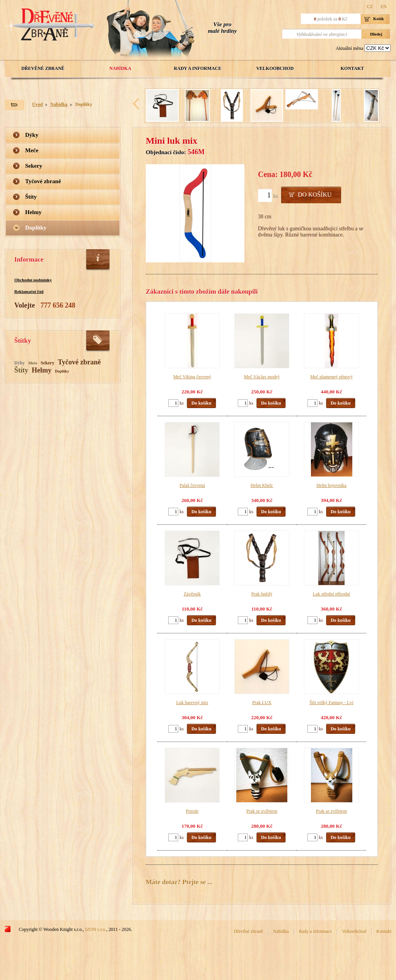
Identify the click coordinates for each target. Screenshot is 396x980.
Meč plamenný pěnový (331, 377)
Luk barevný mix (192, 703)
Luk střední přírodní (332, 594)
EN (384, 7)
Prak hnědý (262, 594)
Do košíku (315, 195)
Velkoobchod (275, 68)
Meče (32, 150)
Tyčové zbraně (43, 181)
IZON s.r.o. (96, 929)
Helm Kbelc (262, 485)
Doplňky (84, 104)
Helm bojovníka (331, 485)
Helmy (33, 212)
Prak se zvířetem (262, 811)
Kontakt (352, 68)
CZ (370, 7)
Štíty (31, 197)
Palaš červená (192, 485)
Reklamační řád (29, 291)
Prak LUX (262, 703)
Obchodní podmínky (33, 280)
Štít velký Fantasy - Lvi (331, 703)
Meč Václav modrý (262, 377)
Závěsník (192, 594)
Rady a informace (198, 68)
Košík (379, 19)
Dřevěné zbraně (43, 68)
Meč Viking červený (192, 377)
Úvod (37, 104)
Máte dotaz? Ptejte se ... (179, 882)
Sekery (34, 166)
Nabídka (120, 68)
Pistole (192, 811)
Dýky (32, 135)
